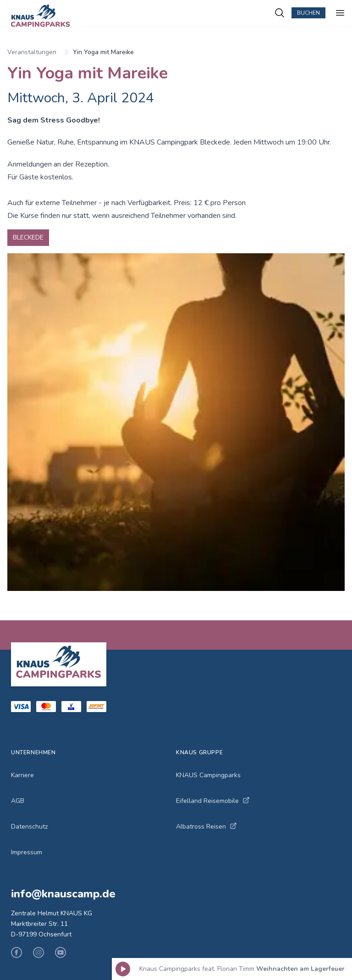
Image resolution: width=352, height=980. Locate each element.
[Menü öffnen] (340, 13)
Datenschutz (29, 827)
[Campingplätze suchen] (280, 13)
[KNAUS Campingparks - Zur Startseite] (141, 17)
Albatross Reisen (206, 827)
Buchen (308, 13)
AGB (18, 801)
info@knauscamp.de (63, 894)
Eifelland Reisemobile (213, 801)
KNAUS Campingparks (208, 775)
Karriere (22, 775)
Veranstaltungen (32, 52)
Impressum (27, 852)
